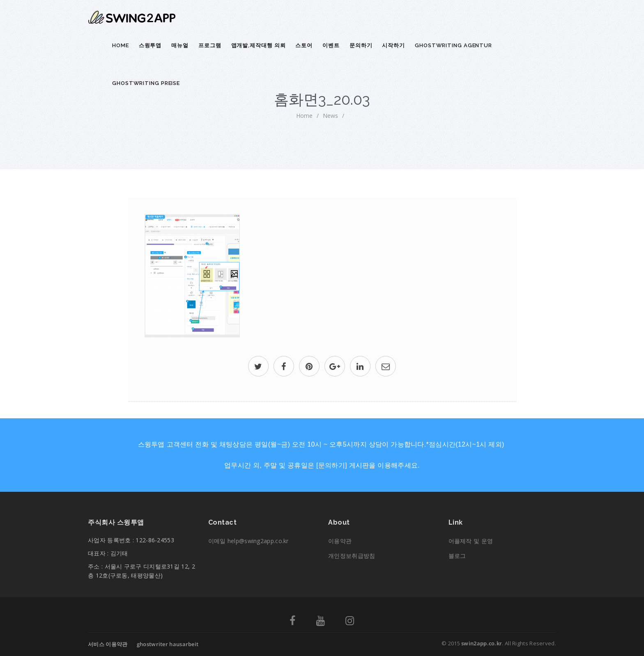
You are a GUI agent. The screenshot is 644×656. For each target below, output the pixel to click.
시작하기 (393, 45)
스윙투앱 (150, 45)
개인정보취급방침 (352, 556)
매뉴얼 (180, 45)
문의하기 (361, 45)
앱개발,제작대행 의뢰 (259, 45)
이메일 (248, 541)
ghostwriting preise (146, 83)
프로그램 (210, 45)
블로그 (457, 556)
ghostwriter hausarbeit (168, 644)
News (330, 116)
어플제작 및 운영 (471, 541)
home (304, 116)
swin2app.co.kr (482, 643)
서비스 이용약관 (108, 644)
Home (121, 45)
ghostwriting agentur (453, 45)
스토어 (304, 45)
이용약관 (340, 541)
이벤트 (331, 45)
